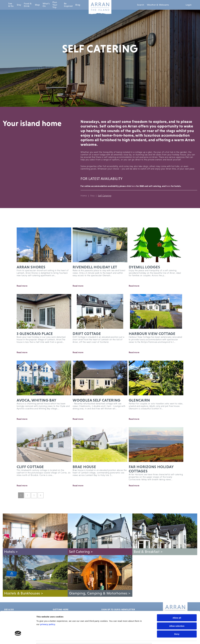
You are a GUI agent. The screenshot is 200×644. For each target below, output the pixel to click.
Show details (158, 639)
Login (189, 5)
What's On (46, 5)
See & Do (11, 5)
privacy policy (48, 604)
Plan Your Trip (55, 5)
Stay (19, 5)
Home (84, 196)
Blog (78, 5)
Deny (177, 614)
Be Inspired (68, 5)
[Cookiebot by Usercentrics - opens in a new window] (18, 639)
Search (141, 5)
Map (37, 5)
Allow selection (177, 606)
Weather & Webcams (158, 5)
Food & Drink (28, 5)
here (134, 186)
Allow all (177, 598)
